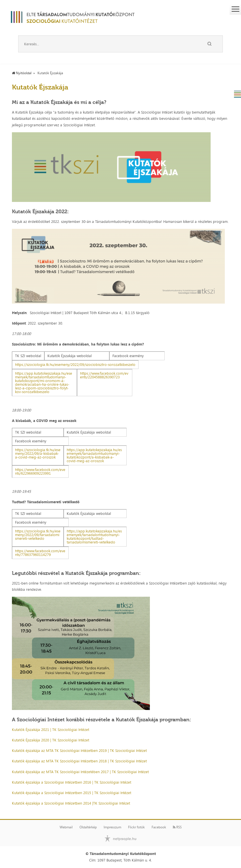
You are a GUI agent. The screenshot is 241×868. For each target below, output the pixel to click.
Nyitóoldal (22, 73)
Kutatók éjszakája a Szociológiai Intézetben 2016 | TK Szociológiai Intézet (72, 782)
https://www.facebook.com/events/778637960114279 (40, 553)
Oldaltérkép (88, 827)
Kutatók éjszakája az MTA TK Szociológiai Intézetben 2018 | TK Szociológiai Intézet (79, 761)
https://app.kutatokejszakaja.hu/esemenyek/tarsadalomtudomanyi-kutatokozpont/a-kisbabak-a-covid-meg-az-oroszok (94, 455)
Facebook (159, 827)
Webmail (66, 827)
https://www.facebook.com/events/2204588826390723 (104, 375)
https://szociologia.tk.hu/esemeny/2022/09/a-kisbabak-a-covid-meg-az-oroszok (38, 453)
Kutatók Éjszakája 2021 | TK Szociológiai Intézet (51, 730)
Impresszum (112, 827)
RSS (177, 827)
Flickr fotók (136, 827)
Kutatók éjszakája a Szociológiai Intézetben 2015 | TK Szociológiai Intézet (72, 793)
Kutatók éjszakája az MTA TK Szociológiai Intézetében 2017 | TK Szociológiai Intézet (80, 772)
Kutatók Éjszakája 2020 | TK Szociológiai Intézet (51, 740)
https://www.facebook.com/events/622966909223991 (40, 471)
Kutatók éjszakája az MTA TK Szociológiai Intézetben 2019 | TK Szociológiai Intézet (79, 750)
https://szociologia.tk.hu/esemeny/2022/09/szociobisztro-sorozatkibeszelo (75, 364)
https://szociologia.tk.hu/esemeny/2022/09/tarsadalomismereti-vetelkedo (38, 535)
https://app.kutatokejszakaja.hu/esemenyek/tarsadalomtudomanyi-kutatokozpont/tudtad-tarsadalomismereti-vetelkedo (94, 537)
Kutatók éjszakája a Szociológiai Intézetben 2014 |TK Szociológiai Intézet (71, 803)
